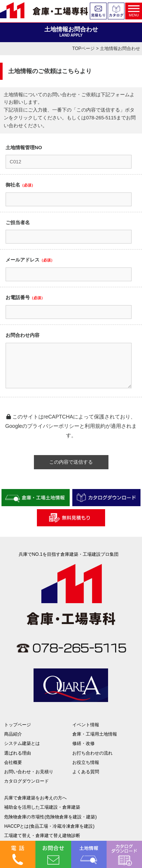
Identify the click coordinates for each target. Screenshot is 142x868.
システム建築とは (22, 743)
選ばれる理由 (18, 753)
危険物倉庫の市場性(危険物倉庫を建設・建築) (50, 817)
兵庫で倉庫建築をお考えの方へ (35, 798)
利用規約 (95, 426)
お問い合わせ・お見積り (29, 772)
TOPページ (83, 48)
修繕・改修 (83, 743)
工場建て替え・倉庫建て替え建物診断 (42, 836)
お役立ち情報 (86, 762)
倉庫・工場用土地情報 (95, 734)
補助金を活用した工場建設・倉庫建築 (42, 807)
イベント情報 (86, 725)
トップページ (18, 725)
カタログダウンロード (26, 781)
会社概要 (13, 762)
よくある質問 (86, 772)
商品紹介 (13, 734)
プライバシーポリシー (53, 426)
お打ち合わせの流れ (92, 753)
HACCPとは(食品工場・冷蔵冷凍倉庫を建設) (49, 826)
